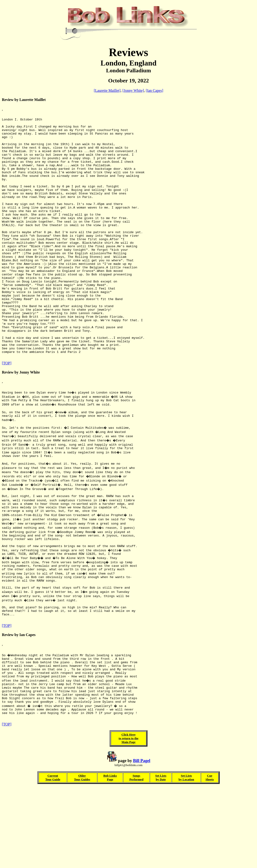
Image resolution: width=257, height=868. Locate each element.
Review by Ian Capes (19, 704)
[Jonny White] (133, 91)
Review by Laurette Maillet (24, 100)
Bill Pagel (142, 841)
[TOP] (7, 412)
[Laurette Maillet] (107, 91)
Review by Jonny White (21, 421)
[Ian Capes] (155, 91)
